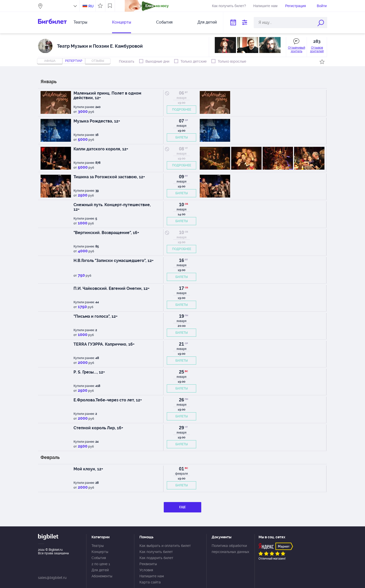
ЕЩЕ (182, 507)
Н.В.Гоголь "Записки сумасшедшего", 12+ (114, 261)
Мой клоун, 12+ (88, 469)
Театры (80, 22)
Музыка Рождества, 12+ (97, 121)
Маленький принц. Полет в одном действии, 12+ (107, 95)
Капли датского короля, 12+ (101, 149)
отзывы (98, 61)
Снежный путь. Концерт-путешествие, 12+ (112, 207)
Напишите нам (265, 6)
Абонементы (102, 576)
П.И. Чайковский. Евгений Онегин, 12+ (112, 288)
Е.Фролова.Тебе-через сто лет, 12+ (108, 400)
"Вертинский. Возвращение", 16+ (106, 233)
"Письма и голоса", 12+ (96, 316)
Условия (146, 570)
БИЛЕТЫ (182, 137)
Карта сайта (150, 582)
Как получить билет (156, 552)
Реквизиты (148, 564)
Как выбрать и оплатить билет (165, 546)
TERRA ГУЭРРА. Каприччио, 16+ (104, 344)
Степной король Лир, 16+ (98, 428)
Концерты (122, 22)
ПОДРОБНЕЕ (182, 110)
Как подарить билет (156, 558)
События (164, 22)
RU (91, 6)
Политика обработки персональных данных (230, 549)
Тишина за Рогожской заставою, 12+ (109, 177)
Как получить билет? (229, 6)
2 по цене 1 (101, 564)
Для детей (207, 22)
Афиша (50, 61)
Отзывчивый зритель (297, 49)
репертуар (74, 61)
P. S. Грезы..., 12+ (89, 372)
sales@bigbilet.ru (52, 578)
